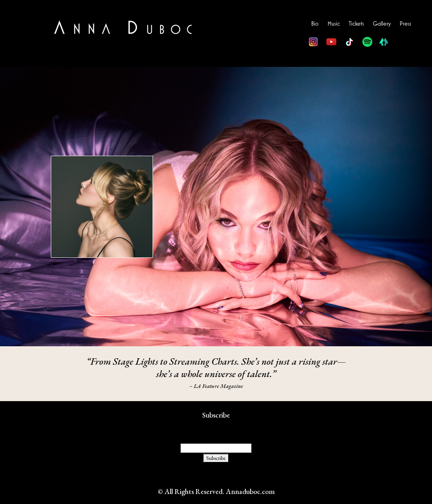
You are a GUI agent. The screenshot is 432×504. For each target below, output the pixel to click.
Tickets (356, 24)
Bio (315, 24)
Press (405, 24)
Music (334, 24)
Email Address (216, 428)
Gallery (382, 24)
